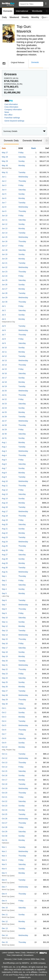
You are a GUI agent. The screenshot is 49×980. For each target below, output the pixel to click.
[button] (46, 4)
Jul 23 (4, 404)
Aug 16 (5, 507)
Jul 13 (4, 360)
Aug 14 (5, 498)
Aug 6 (4, 464)
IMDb (35, 963)
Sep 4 (4, 589)
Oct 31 (5, 840)
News (7, 112)
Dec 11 (5, 915)
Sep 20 (5, 661)
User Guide (18, 959)
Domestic (8, 11)
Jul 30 (4, 434)
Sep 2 (4, 580)
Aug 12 (5, 490)
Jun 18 (5, 250)
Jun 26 (5, 285)
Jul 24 (4, 408)
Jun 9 (4, 211)
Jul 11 (4, 352)
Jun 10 (5, 216)
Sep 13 (5, 631)
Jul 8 (4, 339)
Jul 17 (4, 378)
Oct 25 (5, 814)
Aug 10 (5, 481)
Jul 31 (4, 438)
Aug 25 (5, 546)
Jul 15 (4, 369)
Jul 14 (4, 365)
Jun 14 (5, 233)
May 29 (5, 161)
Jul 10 (4, 348)
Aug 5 (4, 460)
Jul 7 (4, 335)
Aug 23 (5, 537)
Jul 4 (4, 319)
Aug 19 (5, 520)
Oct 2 (4, 712)
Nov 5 (4, 864)
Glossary (8, 959)
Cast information (11, 104)
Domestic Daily (11, 141)
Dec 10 (5, 908)
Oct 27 (5, 823)
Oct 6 (4, 730)
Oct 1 (4, 708)
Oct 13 (5, 763)
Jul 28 (4, 425)
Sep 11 (5, 622)
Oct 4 (4, 721)
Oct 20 (5, 793)
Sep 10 (5, 618)
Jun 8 (4, 207)
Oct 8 (4, 738)
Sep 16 (5, 643)
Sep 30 (5, 704)
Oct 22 (5, 801)
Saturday (22, 157)
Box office (8, 115)
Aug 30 (5, 568)
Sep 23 (5, 674)
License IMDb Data (32, 959)
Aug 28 (5, 559)
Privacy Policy (18, 975)
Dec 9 (4, 901)
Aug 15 (5, 503)
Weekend (14, 17)
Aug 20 (5, 524)
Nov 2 (4, 851)
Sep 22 (5, 669)
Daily (4, 17)
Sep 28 (5, 695)
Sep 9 (4, 613)
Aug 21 (5, 529)
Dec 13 (5, 928)
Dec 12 (5, 921)
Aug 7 (4, 468)
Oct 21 (5, 797)
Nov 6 (4, 869)
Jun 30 (5, 302)
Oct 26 (5, 819)
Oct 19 (5, 788)
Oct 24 (5, 810)
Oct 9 (4, 743)
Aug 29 (5, 563)
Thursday (22, 181)
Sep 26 (5, 687)
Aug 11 (5, 486)
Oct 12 (5, 758)
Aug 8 (4, 473)
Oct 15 (5, 771)
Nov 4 (4, 860)
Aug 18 (5, 516)
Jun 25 (5, 280)
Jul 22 (4, 399)
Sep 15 (5, 639)
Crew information (11, 107)
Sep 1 (4, 576)
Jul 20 (4, 391)
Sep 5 (4, 593)
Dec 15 (5, 942)
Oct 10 (5, 747)
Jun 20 (5, 259)
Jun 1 (4, 177)
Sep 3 (4, 585)
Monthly (35, 17)
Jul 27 (4, 421)
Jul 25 (4, 412)
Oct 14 (5, 767)
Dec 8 (4, 894)
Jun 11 (5, 220)
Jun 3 (4, 185)
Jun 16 (5, 241)
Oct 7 (4, 734)
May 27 (5, 153)
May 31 (5, 172)
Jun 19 (5, 254)
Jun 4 (4, 190)
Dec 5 (4, 873)
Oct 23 (5, 806)
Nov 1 (4, 847)
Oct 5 (4, 725)
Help (43, 959)
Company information (13, 110)
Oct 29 (5, 832)
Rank (33, 148)
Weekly (25, 17)
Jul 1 (4, 306)
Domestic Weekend (32, 141)
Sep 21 (5, 665)
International (22, 11)
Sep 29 (5, 700)
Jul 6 (4, 330)
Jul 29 (4, 429)
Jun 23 (5, 272)
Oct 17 (5, 780)
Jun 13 (5, 228)
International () (13, 84)
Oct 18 (5, 784)
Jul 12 (4, 356)
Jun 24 (5, 276)
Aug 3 (4, 451)
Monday (22, 165)
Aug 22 (5, 533)
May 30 (5, 165)
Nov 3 (4, 856)
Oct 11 (5, 754)
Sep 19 (5, 656)
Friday (21, 153)
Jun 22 (5, 267)
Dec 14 (5, 935)
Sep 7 (4, 605)
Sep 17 (5, 648)
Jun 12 (5, 224)
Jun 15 (5, 237)
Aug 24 (5, 542)
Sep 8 (4, 609)
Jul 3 (4, 315)
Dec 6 (4, 880)
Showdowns (29, 955)
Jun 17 (5, 246)
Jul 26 (4, 417)
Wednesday (23, 177)
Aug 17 (5, 511)
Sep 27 (5, 691)
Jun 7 (4, 203)
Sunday (21, 161)
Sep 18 (5, 652)
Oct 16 (5, 775)
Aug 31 (5, 572)
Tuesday (22, 172)
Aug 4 (4, 455)
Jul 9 (4, 343)
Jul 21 (4, 395)
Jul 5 (4, 326)
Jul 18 (4, 382)
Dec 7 (4, 887)
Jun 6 (4, 198)
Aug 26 (5, 550)
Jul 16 (4, 373)
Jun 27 (5, 289)
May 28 (5, 157)
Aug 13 (5, 494)
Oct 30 (5, 836)
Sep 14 (5, 635)
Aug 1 (4, 442)
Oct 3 (4, 717)
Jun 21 (5, 263)
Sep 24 (5, 678)
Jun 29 (5, 297)
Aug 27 (5, 555)
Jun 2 (4, 181)
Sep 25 (5, 682)
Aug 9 (4, 477)
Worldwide (37, 11)
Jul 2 (4, 310)
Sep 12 (5, 626)
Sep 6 (4, 600)
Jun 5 (4, 194)
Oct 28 (5, 827)
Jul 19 (4, 386)
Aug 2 (4, 447)
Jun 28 (5, 293)
